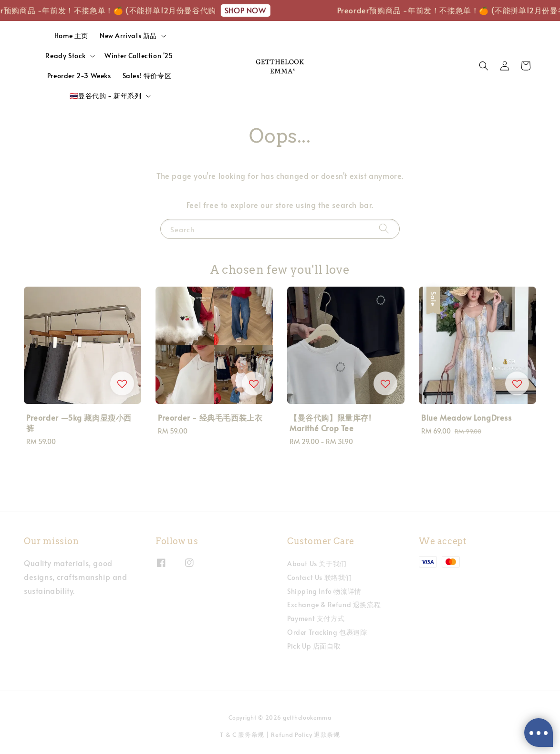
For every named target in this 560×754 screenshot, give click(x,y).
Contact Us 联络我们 (320, 577)
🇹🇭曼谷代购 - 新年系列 (105, 96)
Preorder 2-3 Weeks (79, 76)
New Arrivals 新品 (128, 36)
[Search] (384, 229)
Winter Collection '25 (139, 56)
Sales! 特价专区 (147, 76)
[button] (484, 66)
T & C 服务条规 (242, 734)
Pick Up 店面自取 (314, 646)
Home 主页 (71, 36)
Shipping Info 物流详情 (324, 591)
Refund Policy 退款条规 (306, 734)
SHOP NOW (249, 10)
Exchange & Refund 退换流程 (334, 604)
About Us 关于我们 (317, 564)
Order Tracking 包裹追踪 (327, 632)
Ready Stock (66, 56)
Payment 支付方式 (316, 618)
